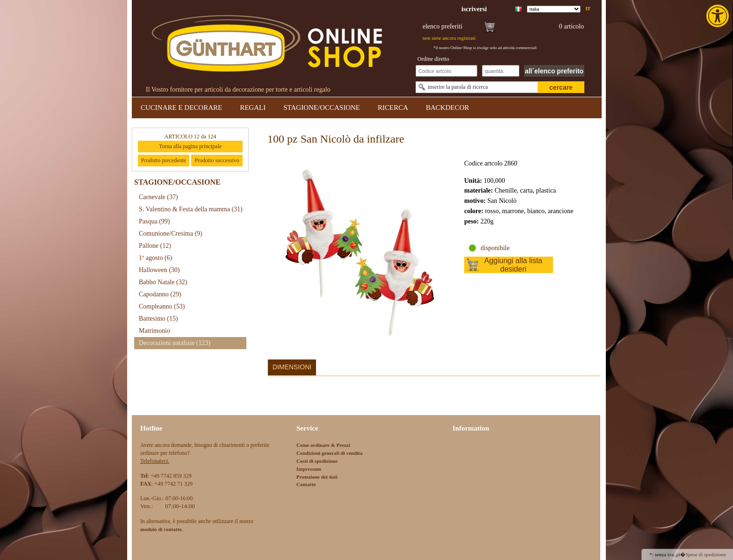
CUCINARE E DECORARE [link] (181, 108)
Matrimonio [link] (155, 331)
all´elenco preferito (554, 71)
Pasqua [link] (155, 221)
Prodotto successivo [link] (217, 160)
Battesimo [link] (158, 319)
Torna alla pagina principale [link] (190, 146)
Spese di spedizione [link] (706, 554)
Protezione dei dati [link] (317, 477)
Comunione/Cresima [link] (171, 233)
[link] (719, 16)
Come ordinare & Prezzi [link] (323, 445)
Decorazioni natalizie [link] (175, 343)
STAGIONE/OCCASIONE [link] (322, 108)
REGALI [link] (253, 108)
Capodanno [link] (160, 294)
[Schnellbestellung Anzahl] (501, 71)
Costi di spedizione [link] (317, 461)
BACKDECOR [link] (448, 108)
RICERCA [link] (393, 108)
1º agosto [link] (155, 258)
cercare (561, 87)
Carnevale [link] (158, 197)
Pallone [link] (155, 246)
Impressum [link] (309, 469)
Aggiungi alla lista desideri (514, 265)
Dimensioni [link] (292, 367)
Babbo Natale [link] (163, 282)
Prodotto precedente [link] (164, 160)
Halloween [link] (159, 270)
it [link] (588, 9)
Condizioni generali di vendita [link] (330, 453)
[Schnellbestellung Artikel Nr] (446, 71)
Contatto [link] (306, 484)
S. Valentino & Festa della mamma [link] (191, 209)
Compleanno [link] (162, 306)
